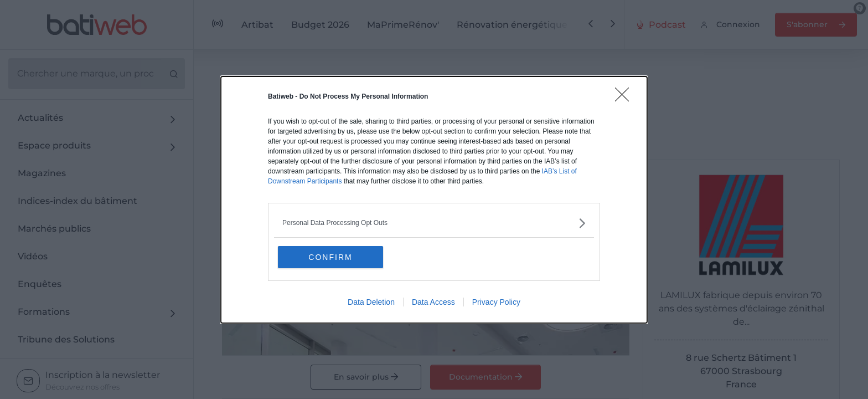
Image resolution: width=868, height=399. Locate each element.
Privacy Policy (496, 302)
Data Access (433, 302)
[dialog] (434, 200)
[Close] (626, 98)
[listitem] (434, 223)
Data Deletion (371, 302)
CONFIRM (330, 257)
